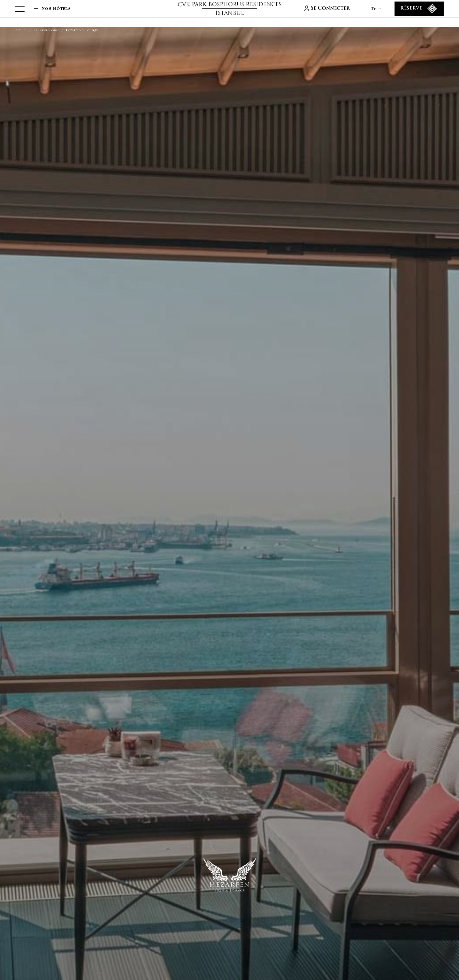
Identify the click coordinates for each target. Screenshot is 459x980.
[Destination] (265, 23)
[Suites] (104, 23)
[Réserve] (419, 9)
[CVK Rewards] (135, 23)
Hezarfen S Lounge (82, 30)
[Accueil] (80, 23)
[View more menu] (20, 10)
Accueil (21, 30)
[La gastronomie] (177, 23)
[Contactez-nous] (369, 23)
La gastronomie (47, 30)
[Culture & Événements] (315, 23)
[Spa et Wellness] (223, 23)
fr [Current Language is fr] (376, 8)
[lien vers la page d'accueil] (229, 8)
